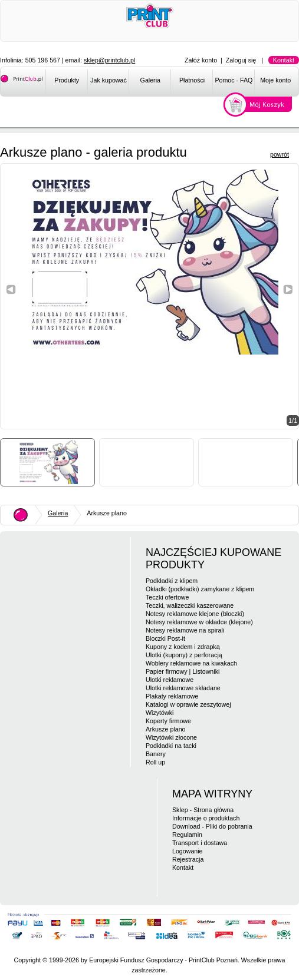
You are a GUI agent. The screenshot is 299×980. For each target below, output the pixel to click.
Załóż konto (201, 60)
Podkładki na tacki (171, 746)
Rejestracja (188, 859)
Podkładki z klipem (172, 581)
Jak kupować (109, 80)
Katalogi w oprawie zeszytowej (188, 704)
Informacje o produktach (206, 818)
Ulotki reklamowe (170, 680)
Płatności (192, 80)
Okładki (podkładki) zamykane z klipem (200, 589)
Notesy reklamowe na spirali (185, 630)
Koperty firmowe (168, 721)
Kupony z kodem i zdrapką (183, 647)
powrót (280, 154)
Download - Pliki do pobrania (212, 826)
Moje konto (275, 80)
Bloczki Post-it (165, 638)
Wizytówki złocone (171, 737)
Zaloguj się (241, 60)
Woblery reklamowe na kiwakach (191, 663)
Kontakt (284, 60)
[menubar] (172, 82)
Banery (156, 754)
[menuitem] (66, 82)
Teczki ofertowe (167, 597)
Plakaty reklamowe (172, 696)
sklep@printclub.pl (109, 60)
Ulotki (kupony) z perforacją (184, 655)
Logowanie (188, 851)
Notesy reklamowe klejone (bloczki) (195, 614)
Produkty (67, 80)
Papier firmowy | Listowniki (183, 671)
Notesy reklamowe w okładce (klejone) (199, 622)
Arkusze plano (166, 729)
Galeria (150, 80)
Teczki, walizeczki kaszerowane (190, 605)
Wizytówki (160, 713)
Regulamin (187, 835)
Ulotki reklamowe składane (183, 688)
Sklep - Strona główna (203, 810)
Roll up (155, 762)
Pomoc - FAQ (234, 80)
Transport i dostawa (200, 843)
